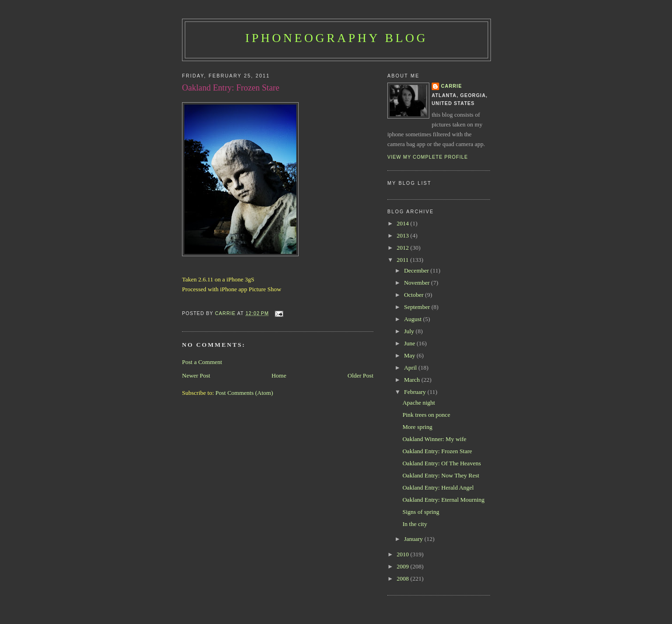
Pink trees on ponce (426, 415)
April (411, 368)
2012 (403, 248)
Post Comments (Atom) (245, 393)
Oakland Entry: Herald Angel (438, 487)
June (410, 343)
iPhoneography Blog (337, 38)
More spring (417, 427)
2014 (403, 223)
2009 (403, 566)
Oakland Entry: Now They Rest (441, 475)
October (415, 295)
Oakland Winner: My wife (434, 439)
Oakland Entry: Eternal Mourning (443, 500)
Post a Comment (202, 362)
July (410, 331)
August (414, 319)
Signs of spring (421, 512)
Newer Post (196, 375)
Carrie (451, 86)
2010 (403, 554)
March (413, 380)
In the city (415, 524)
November (418, 283)
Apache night (419, 403)
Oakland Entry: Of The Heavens (441, 463)
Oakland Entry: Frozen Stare (437, 451)
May (410, 355)
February (416, 392)
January (414, 539)
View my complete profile (428, 157)
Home (279, 375)
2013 (403, 235)
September (418, 307)
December (417, 270)
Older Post (360, 375)
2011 (403, 260)
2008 (403, 578)
